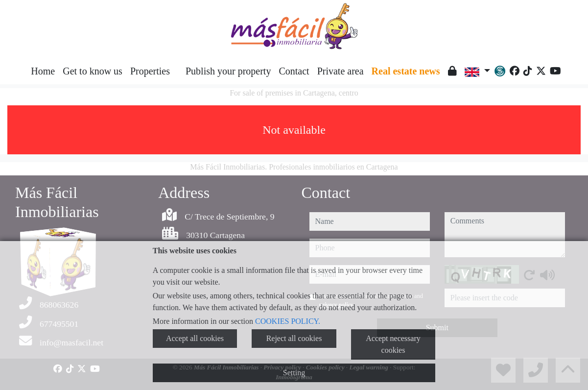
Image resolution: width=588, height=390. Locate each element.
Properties (150, 71)
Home (43, 71)
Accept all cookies (195, 338)
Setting (294, 373)
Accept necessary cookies (393, 344)
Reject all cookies (294, 338)
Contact (294, 71)
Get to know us (93, 71)
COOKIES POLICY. (288, 321)
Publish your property (228, 71)
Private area (341, 71)
